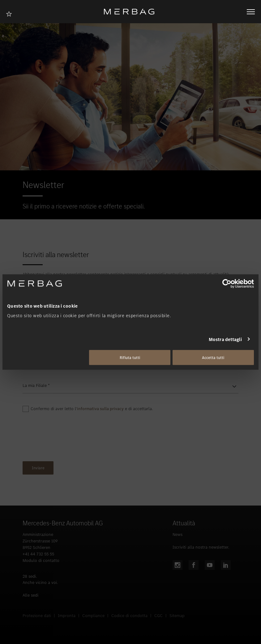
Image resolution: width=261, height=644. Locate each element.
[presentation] (70, 438)
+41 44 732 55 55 (38, 554)
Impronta (67, 616)
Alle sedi (30, 595)
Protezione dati (37, 616)
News (178, 534)
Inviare (38, 468)
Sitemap (177, 616)
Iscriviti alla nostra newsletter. (201, 547)
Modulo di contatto (41, 561)
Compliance (93, 616)
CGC (158, 616)
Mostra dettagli (225, 339)
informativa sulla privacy (100, 409)
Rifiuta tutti (130, 358)
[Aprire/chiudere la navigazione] (251, 12)
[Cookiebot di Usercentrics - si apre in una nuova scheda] (227, 283)
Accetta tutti (213, 358)
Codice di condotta (129, 616)
